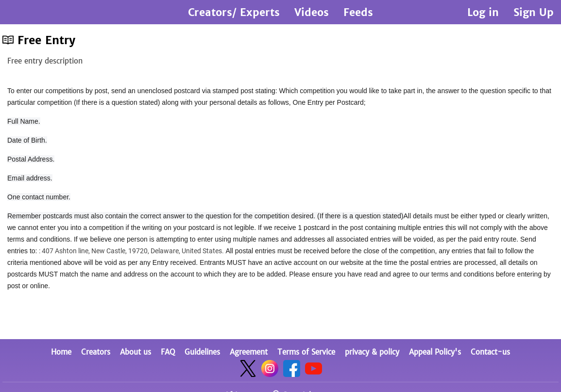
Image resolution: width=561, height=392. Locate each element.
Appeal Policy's (435, 352)
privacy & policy (372, 352)
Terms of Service (306, 352)
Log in (483, 12)
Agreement (249, 352)
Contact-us (490, 352)
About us (136, 352)
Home (61, 352)
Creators (96, 352)
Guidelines (202, 352)
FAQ (168, 352)
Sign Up (534, 12)
